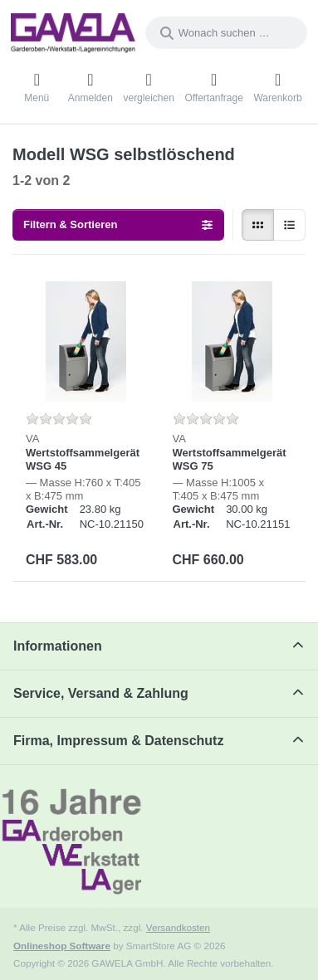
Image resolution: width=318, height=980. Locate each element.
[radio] (258, 225)
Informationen (58, 646)
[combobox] (226, 33)
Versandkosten (178, 927)
